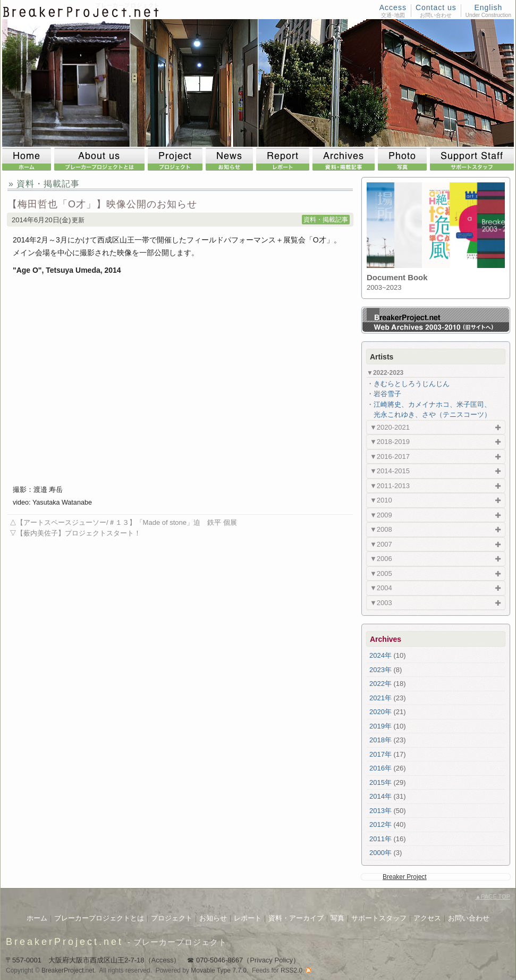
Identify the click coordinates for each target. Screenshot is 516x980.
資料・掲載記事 (326, 220)
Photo (404, 159)
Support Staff (472, 159)
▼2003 (381, 603)
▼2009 (381, 515)
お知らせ (213, 918)
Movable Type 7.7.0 (219, 970)
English (488, 7)
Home (28, 159)
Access (393, 7)
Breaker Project (405, 877)
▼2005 (381, 573)
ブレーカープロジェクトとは (99, 918)
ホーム (37, 918)
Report (284, 159)
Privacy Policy (271, 960)
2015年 (380, 782)
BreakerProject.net (65, 942)
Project (177, 159)
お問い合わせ (469, 918)
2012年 (380, 824)
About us (101, 159)
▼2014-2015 (390, 471)
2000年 (380, 853)
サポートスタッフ (379, 918)
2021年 (380, 698)
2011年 (380, 839)
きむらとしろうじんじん (412, 384)
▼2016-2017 (390, 457)
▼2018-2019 (390, 442)
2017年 (380, 754)
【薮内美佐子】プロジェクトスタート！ (79, 533)
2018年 (380, 740)
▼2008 (381, 529)
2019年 (380, 726)
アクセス (427, 918)
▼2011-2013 (390, 486)
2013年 (380, 811)
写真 (337, 918)
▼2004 (381, 588)
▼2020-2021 (390, 427)
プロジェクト (172, 918)
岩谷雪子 (387, 394)
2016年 (380, 768)
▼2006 (381, 559)
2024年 (380, 655)
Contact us (436, 7)
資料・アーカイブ (296, 918)
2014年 (380, 796)
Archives (345, 159)
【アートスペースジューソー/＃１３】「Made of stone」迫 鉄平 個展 (127, 522)
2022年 (380, 684)
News (231, 159)
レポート (248, 918)
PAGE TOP (493, 897)
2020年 (380, 712)
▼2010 (381, 500)
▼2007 (381, 544)
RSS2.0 (291, 970)
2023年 (380, 670)
